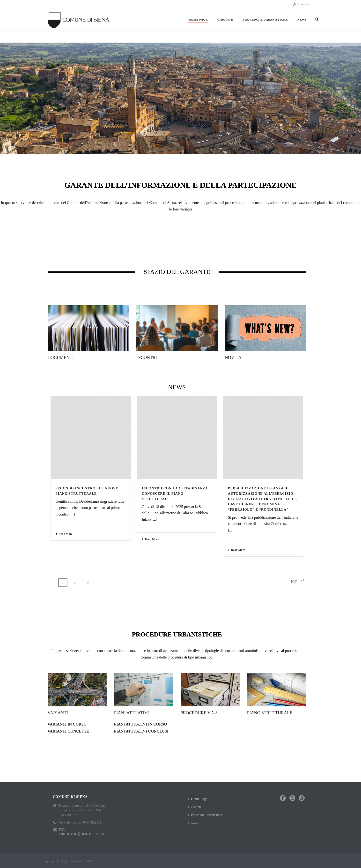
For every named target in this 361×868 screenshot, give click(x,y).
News (302, 19)
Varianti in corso (67, 724)
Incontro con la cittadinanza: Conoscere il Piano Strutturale (176, 494)
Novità (233, 358)
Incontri (147, 358)
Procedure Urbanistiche (265, 19)
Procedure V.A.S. (200, 713)
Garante (225, 19)
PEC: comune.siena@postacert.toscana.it (83, 832)
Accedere (301, 4)
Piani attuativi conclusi (141, 731)
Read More (64, 534)
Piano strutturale (270, 713)
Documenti (61, 358)
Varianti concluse (68, 731)
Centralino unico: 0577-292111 (80, 822)
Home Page (198, 19)
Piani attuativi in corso (141, 724)
